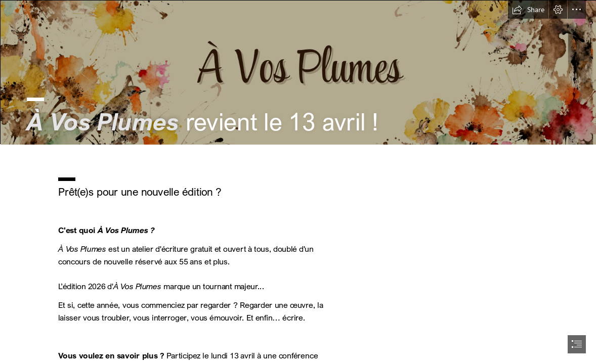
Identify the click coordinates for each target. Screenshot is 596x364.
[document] (298, 182)
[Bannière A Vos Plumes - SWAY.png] (298, 72)
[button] (528, 10)
